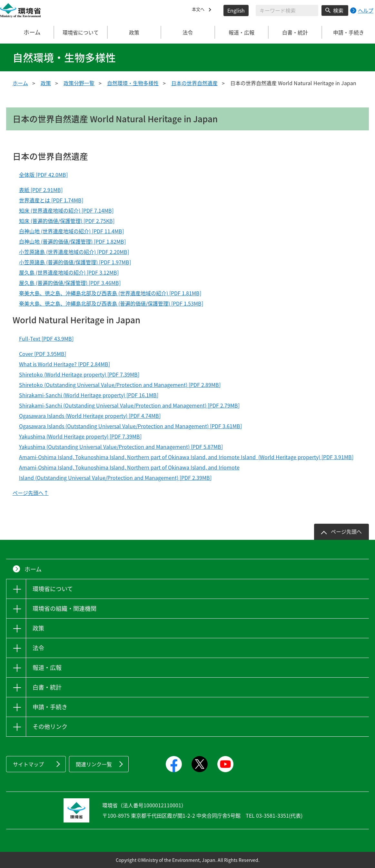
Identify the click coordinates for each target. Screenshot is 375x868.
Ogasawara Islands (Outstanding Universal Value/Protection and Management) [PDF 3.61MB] (130, 426)
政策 (46, 83)
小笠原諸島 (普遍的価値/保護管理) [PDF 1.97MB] (75, 262)
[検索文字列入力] (287, 10)
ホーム (27, 32)
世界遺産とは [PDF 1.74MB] (51, 200)
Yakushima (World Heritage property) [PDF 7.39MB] (80, 436)
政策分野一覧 (79, 83)
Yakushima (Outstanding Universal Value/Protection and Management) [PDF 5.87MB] (121, 447)
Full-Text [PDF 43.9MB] (46, 338)
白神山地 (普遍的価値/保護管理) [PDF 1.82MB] (72, 241)
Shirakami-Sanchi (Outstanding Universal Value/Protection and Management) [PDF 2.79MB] (129, 405)
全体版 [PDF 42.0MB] (43, 175)
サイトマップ (28, 764)
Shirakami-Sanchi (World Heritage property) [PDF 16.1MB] (89, 395)
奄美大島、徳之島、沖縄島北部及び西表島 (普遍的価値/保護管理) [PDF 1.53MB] (111, 303)
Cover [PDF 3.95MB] (43, 354)
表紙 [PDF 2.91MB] (41, 190)
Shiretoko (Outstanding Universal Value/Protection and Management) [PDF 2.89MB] (120, 385)
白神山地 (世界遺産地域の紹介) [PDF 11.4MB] (71, 231)
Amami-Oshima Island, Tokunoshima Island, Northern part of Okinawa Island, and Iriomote (129, 467)
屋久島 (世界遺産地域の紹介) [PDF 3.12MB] (69, 272)
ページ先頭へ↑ (31, 493)
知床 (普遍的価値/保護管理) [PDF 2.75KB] (67, 221)
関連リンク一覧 (94, 764)
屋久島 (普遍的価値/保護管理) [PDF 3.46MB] (70, 283)
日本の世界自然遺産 (194, 83)
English (236, 10)
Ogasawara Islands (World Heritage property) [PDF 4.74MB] (90, 416)
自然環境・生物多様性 (133, 83)
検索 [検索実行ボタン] (338, 10)
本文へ (200, 10)
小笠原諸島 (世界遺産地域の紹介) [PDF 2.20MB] (74, 252)
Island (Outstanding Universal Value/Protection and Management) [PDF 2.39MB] (115, 478)
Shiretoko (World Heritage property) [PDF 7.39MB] (79, 374)
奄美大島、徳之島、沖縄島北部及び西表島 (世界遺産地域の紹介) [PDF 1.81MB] (110, 293)
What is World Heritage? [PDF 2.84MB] (64, 364)
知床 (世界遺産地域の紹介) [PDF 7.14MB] (66, 210)
